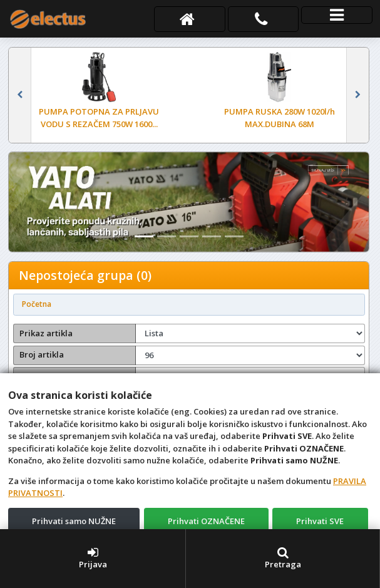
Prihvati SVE (320, 521)
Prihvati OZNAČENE (206, 521)
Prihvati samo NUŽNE (74, 521)
